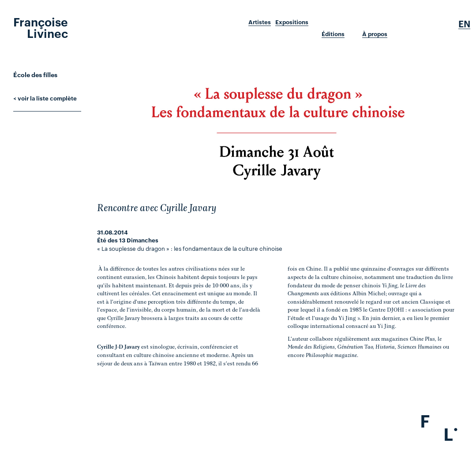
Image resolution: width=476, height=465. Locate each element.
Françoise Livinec (41, 27)
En (464, 24)
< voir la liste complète (45, 98)
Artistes (260, 22)
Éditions (333, 34)
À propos (375, 34)
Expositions (292, 22)
